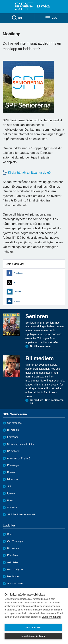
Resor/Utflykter (15, 569)
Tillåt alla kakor (33, 628)
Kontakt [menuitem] (11, 472)
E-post (17, 301)
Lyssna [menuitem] (11, 493)
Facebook (18, 273)
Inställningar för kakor (33, 636)
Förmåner (13, 437)
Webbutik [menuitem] (12, 507)
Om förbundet (15, 423)
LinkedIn (17, 292)
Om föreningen (15, 541)
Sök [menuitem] (17, 18)
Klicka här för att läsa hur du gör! (30, 173)
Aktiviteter (13, 562)
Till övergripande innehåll (0, 0)
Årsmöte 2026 (15, 583)
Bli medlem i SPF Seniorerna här (47, 402)
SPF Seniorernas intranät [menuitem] (21, 514)
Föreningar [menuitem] (13, 465)
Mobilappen (14, 576)
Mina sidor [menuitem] (13, 479)
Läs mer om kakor (52, 617)
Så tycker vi (14, 451)
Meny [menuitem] (51, 18)
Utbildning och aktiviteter (21, 444)
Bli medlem (13, 430)
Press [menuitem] (10, 500)
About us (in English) (19, 458)
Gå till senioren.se (41, 346)
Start (10, 534)
